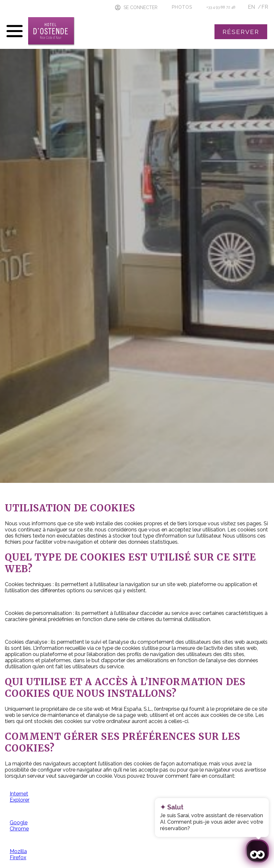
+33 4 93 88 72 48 (221, 7)
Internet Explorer (20, 797)
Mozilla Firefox (18, 854)
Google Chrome (19, 826)
